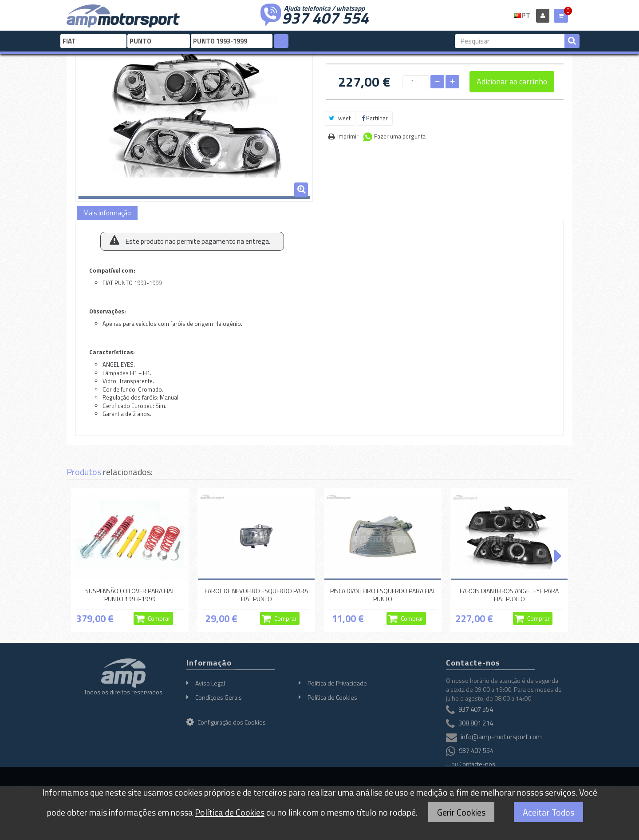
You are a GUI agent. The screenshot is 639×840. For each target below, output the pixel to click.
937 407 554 (325, 17)
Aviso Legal (210, 683)
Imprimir (348, 136)
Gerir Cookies (461, 812)
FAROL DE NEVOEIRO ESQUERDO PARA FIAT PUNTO (256, 595)
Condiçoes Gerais (219, 697)
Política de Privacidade (337, 683)
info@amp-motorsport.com (501, 737)
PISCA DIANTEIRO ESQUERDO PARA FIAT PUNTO (383, 595)
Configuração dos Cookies (226, 722)
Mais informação (107, 213)
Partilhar (375, 118)
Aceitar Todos (548, 812)
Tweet (340, 118)
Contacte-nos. (478, 764)
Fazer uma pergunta (400, 136)
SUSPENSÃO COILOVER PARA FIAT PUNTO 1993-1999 (130, 595)
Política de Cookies (332, 697)
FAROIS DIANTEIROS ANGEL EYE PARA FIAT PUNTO (509, 595)
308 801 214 (476, 723)
